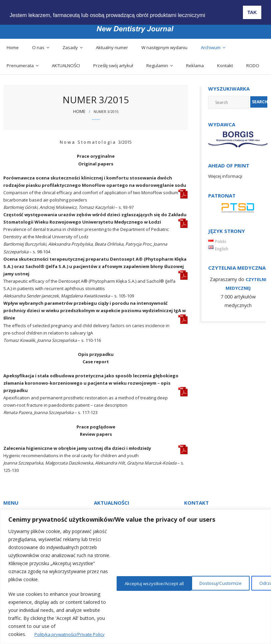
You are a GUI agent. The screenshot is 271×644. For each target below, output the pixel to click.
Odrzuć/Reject (214, 583)
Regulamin (157, 66)
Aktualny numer (112, 47)
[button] (213, 10)
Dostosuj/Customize (154, 583)
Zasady (70, 47)
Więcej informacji (225, 176)
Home (13, 47)
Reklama (195, 66)
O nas (38, 47)
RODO (253, 66)
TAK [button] (252, 12)
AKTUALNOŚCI (66, 66)
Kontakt (225, 66)
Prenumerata (20, 66)
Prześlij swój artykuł (113, 66)
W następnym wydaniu (164, 47)
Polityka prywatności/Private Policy (72, 634)
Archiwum (211, 47)
